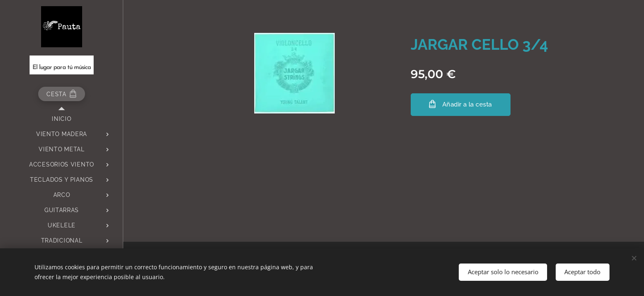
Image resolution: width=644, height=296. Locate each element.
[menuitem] (62, 119)
